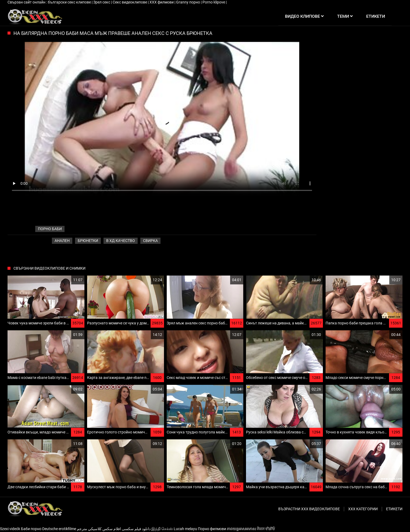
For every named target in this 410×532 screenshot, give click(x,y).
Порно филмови (212, 529)
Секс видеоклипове (130, 2)
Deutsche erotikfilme (59, 529)
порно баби (50, 229)
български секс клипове (70, 2)
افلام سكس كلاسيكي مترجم (99, 529)
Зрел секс (102, 2)
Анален (62, 241)
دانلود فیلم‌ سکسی (136, 529)
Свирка (150, 241)
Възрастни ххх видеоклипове (309, 509)
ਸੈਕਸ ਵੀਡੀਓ (266, 529)
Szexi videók (10, 529)
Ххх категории (363, 509)
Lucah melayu (185, 529)
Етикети (394, 509)
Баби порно (31, 529)
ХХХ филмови (162, 2)
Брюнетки (88, 241)
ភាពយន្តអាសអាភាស (242, 529)
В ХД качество (121, 241)
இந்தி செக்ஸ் (162, 529)
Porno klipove (214, 2)
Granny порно (188, 2)
